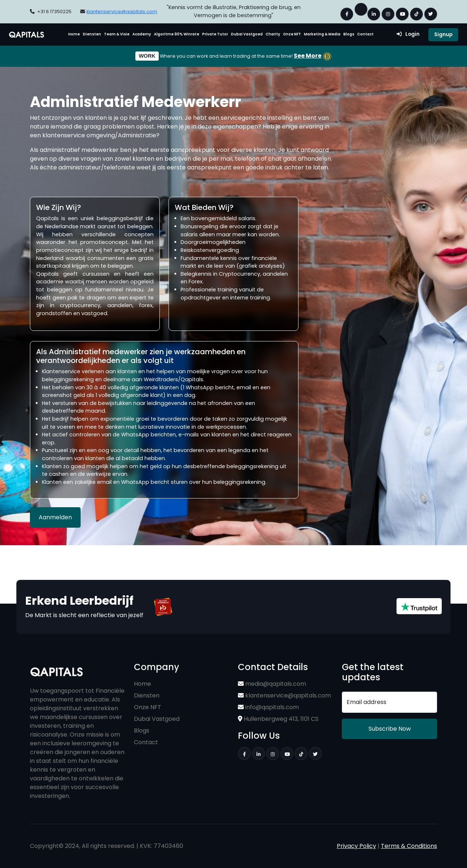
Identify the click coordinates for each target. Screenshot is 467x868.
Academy (142, 34)
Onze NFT (292, 34)
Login (408, 34)
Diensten (92, 34)
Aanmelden (55, 517)
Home (74, 34)
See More (308, 56)
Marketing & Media (322, 34)
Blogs (349, 34)
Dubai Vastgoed (247, 34)
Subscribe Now (390, 729)
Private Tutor (215, 34)
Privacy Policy (356, 846)
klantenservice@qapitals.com (122, 12)
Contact (365, 34)
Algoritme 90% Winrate (177, 34)
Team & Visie (117, 34)
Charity (273, 34)
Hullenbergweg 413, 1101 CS (278, 719)
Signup (443, 35)
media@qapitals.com (272, 684)
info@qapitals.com (268, 707)
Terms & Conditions (409, 846)
